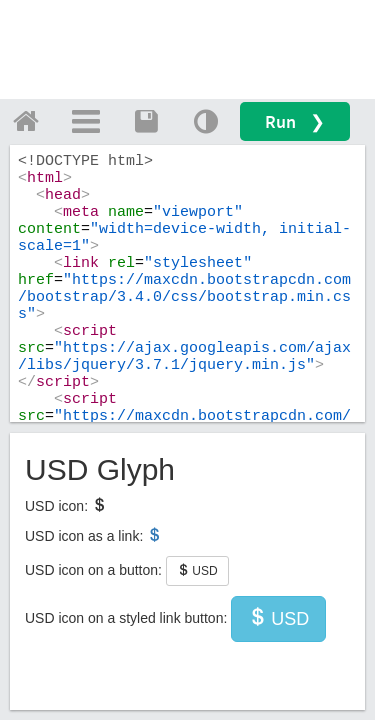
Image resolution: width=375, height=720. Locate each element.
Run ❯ (295, 121)
